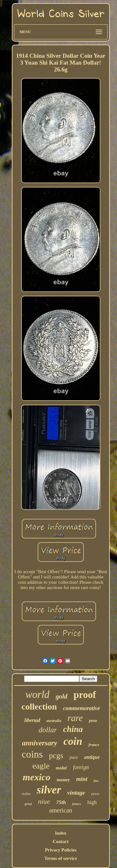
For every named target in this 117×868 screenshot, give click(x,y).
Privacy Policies (61, 850)
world (37, 695)
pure (74, 757)
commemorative (81, 708)
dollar (48, 730)
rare (75, 718)
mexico (37, 777)
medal (61, 768)
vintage (76, 793)
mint (82, 779)
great (28, 804)
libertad (32, 720)
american (61, 810)
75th (61, 802)
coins (32, 754)
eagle (41, 766)
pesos (96, 794)
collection (39, 707)
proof (85, 695)
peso (93, 721)
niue (44, 801)
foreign (81, 767)
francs (77, 804)
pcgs (56, 756)
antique (92, 757)
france (94, 745)
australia (54, 721)
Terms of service (61, 858)
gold (61, 696)
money (63, 780)
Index (61, 833)
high (92, 802)
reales (26, 794)
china (73, 729)
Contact (61, 841)
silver (49, 790)
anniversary (40, 743)
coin (73, 741)
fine (96, 781)
